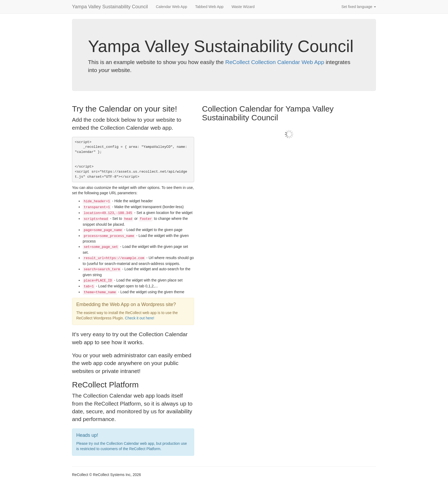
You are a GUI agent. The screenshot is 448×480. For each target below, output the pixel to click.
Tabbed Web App (209, 7)
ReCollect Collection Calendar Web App (275, 62)
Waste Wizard (243, 7)
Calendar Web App (171, 7)
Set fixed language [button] (359, 7)
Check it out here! (140, 318)
